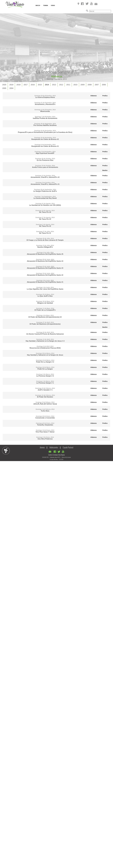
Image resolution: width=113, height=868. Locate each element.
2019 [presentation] (11, 85)
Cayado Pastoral (68, 447)
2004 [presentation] (11, 88)
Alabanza (93, 96)
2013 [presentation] (54, 85)
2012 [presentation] (61, 85)
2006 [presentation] (104, 85)
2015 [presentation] (40, 85)
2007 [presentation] (97, 85)
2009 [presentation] (83, 85)
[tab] (4, 85)
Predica (105, 96)
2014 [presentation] (47, 85)
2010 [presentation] (75, 85)
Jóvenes (42, 447)
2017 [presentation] (26, 85)
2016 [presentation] (33, 85)
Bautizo (105, 170)
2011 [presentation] (68, 85)
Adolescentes (54, 447)
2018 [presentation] (18, 85)
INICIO (38, 5)
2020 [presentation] (4, 85)
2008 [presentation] (90, 85)
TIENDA (45, 5)
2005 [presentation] (4, 88)
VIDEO (53, 5)
